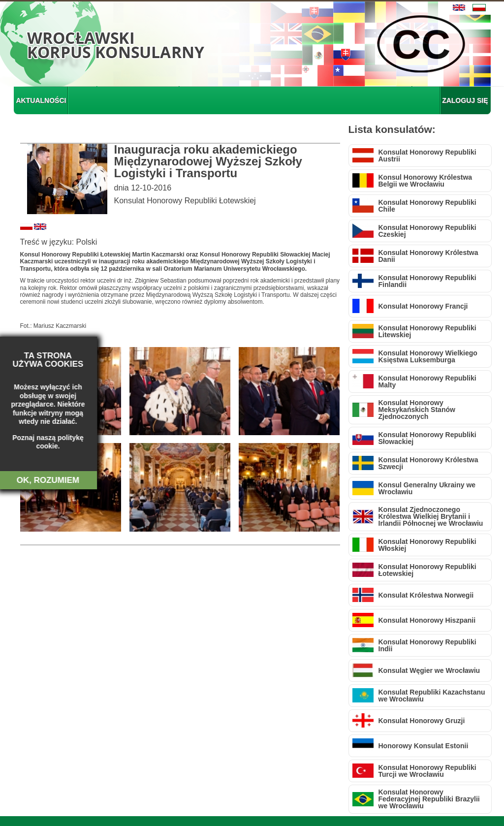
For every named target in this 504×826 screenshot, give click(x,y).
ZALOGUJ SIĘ (465, 100)
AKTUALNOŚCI (41, 100)
